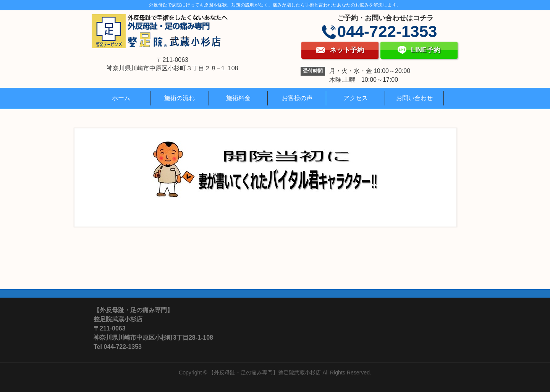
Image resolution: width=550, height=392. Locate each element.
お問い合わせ (414, 98)
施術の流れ (180, 98)
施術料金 (238, 98)
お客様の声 (297, 98)
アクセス (356, 98)
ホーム (121, 98)
